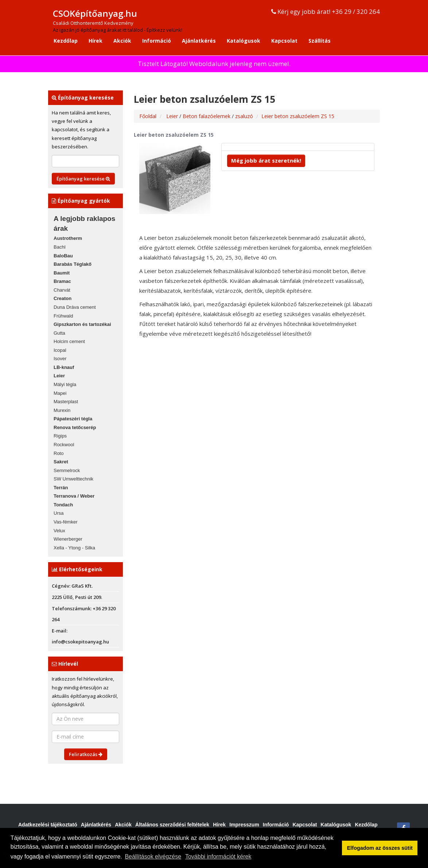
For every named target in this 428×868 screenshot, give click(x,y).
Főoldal (148, 116)
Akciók (122, 41)
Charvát (62, 290)
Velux (59, 531)
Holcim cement (69, 341)
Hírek (96, 41)
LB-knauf (64, 367)
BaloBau (63, 256)
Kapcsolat (284, 41)
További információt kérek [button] (218, 857)
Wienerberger (68, 539)
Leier (59, 376)
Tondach (63, 505)
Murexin (62, 410)
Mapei (60, 393)
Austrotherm (68, 238)
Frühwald (63, 316)
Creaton (63, 298)
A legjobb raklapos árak (84, 223)
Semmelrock (67, 470)
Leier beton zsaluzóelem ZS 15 (298, 116)
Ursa (59, 513)
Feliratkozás (86, 754)
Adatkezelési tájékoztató (48, 825)
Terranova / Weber (74, 496)
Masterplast (66, 402)
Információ (157, 41)
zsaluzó (244, 116)
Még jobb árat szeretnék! (266, 160)
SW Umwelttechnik (73, 479)
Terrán (61, 488)
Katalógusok (244, 41)
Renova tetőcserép (75, 427)
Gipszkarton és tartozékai (82, 324)
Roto (59, 453)
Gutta (59, 333)
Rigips (60, 436)
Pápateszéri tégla (73, 419)
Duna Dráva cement (75, 307)
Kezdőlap (66, 41)
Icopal (60, 350)
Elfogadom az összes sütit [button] (380, 848)
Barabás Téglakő (73, 264)
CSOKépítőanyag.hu (95, 13)
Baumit (62, 273)
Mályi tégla (65, 384)
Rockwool (64, 445)
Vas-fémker (66, 522)
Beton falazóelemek (207, 116)
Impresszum (244, 825)
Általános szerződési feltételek (172, 825)
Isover (60, 359)
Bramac (62, 281)
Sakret (61, 462)
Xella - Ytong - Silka (74, 548)
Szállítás (320, 41)
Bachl (60, 247)
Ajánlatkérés (199, 41)
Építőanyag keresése (83, 179)
